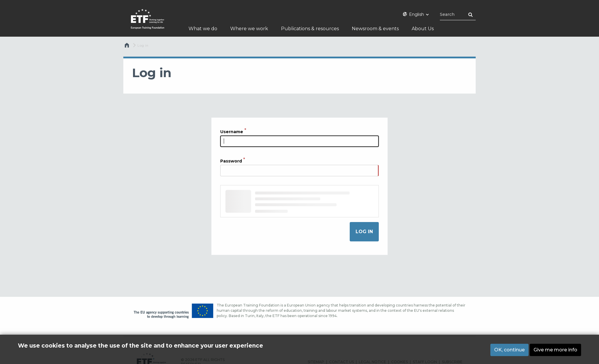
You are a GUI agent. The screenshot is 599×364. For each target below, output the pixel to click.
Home (127, 47)
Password (231, 161)
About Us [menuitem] (423, 29)
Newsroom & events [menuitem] (375, 29)
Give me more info (555, 351)
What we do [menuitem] (203, 29)
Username (232, 131)
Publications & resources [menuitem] (310, 29)
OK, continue (509, 351)
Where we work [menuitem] (249, 29)
